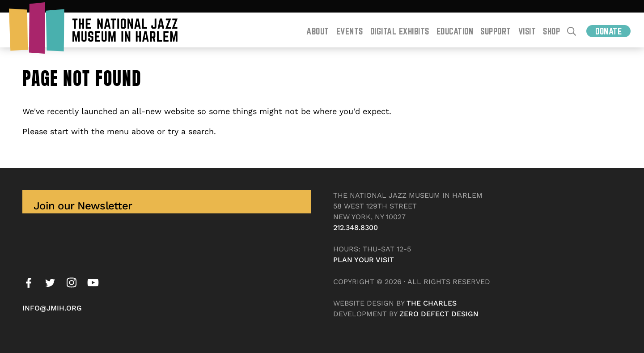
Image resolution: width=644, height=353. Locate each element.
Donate (608, 31)
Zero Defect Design (439, 314)
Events (350, 31)
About (318, 31)
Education (455, 31)
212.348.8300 (356, 228)
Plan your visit (364, 260)
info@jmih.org (52, 308)
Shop (551, 31)
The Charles (432, 303)
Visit (527, 31)
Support (496, 31)
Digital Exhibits (400, 31)
